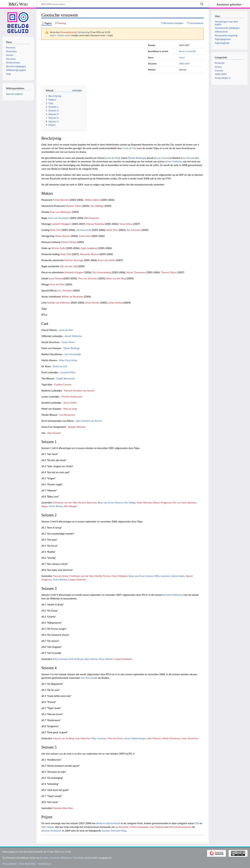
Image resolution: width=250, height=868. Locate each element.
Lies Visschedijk (190, 158)
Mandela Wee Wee (63, 808)
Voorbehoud (44, 864)
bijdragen (82, 32)
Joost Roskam (56, 278)
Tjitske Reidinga (136, 158)
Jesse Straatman (190, 738)
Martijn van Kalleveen (59, 303)
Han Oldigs (130, 503)
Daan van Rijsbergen (61, 212)
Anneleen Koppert (74, 272)
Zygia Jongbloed (89, 248)
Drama (218, 67)
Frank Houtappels (139, 827)
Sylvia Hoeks (178, 576)
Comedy (219, 71)
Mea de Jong (70, 409)
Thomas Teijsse (169, 272)
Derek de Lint (60, 366)
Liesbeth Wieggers (61, 224)
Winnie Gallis (58, 248)
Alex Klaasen (54, 433)
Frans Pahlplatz (120, 576)
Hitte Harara (48, 827)
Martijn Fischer (102, 576)
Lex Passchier (122, 827)
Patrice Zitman (69, 242)
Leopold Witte (68, 372)
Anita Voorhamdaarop (180, 827)
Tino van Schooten (88, 278)
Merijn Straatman (171, 738)
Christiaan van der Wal (65, 503)
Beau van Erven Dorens (110, 503)
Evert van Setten (107, 260)
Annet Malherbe (174, 161)
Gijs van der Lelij (69, 266)
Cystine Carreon (63, 384)
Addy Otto (66, 254)
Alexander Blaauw (89, 254)
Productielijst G (222, 78)
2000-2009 (184, 64)
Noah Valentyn (144, 503)
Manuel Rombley (95, 224)
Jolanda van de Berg (63, 738)
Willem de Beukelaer (72, 297)
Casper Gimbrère (77, 579)
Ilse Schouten (134, 230)
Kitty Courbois (60, 659)
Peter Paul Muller (68, 360)
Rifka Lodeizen (162, 576)
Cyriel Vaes (85, 236)
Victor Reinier (56, 506)
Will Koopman (92, 218)
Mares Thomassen (136, 272)
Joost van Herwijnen (59, 218)
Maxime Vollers (73, 206)
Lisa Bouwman (67, 415)
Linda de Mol (129, 148)
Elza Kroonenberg (102, 272)
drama (182, 58)
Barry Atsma (91, 659)
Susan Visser (161, 158)
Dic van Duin (179, 503)
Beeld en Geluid (186, 51)
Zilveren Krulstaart (51, 831)
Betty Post (55, 230)
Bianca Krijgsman (162, 503)
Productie (220, 63)
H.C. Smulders (65, 290)
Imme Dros (112, 230)
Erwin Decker (92, 303)
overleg (73, 32)
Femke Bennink (61, 200)
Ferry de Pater (57, 284)
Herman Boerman (87, 503)
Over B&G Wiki (27, 864)
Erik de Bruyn (76, 659)
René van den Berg (116, 278)
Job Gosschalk (84, 230)
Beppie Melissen (77, 427)
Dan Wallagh (97, 206)
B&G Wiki (18, 4)
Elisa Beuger (71, 506)
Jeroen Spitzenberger (135, 738)
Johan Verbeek (116, 303)
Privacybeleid (9, 864)
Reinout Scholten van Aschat (79, 391)
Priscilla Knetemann (72, 397)
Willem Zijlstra (93, 200)
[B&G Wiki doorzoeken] (123, 4)
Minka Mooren (62, 236)
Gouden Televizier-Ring (114, 831)
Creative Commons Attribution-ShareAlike (62, 858)
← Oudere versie (62, 35)
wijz (52, 35)
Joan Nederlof (83, 738)
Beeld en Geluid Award (108, 823)
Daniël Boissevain (66, 378)
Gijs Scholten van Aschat (89, 421)
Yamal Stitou (126, 224)
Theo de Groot (61, 576)
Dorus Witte (70, 403)
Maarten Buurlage (74, 260)
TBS (197, 823)
